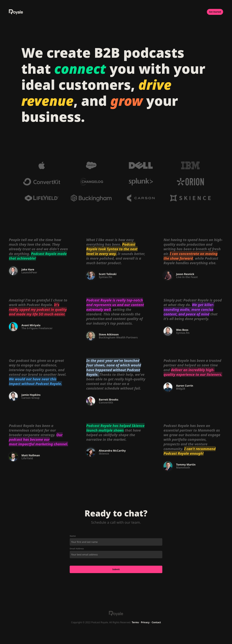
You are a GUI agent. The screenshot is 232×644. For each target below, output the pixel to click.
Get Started (215, 12)
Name (73, 536)
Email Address (77, 549)
